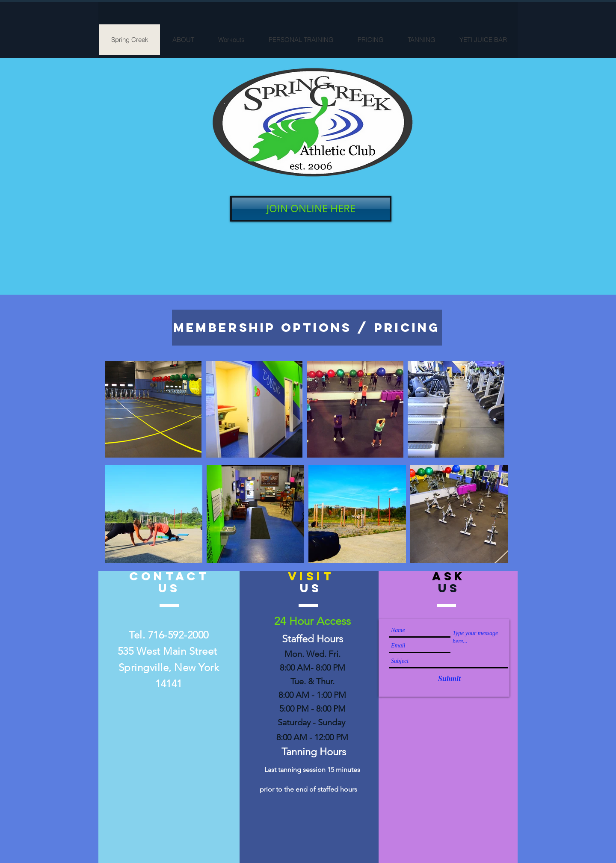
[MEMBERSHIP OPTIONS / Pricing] (307, 328)
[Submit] (449, 679)
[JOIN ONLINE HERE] (311, 209)
